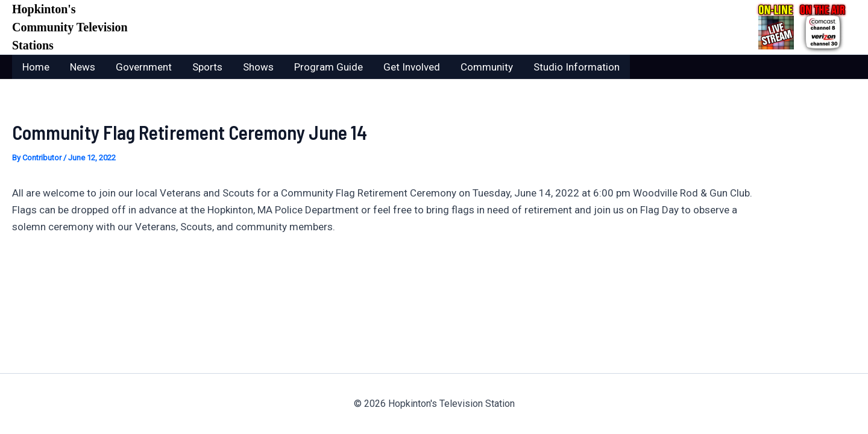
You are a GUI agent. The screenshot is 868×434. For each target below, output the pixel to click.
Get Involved (412, 67)
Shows (258, 67)
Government (144, 67)
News (83, 67)
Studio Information (577, 67)
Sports (207, 67)
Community (487, 67)
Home (36, 67)
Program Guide (329, 67)
